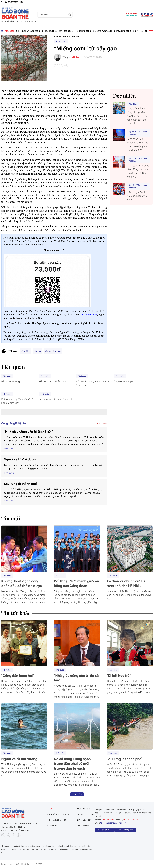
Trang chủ (58, 36)
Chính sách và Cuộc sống (28, 31)
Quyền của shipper (124, 381)
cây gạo (37, 351)
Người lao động (83, 31)
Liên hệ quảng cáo (125, 830)
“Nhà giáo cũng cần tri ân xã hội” (28, 431)
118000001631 (89, 314)
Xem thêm (102, 423)
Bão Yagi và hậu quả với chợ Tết (56, 399)
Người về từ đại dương (21, 459)
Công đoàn (69, 31)
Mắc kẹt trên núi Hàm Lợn (52, 381)
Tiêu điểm (9, 31)
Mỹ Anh (76, 57)
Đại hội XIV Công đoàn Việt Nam (138, 133)
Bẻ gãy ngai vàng (11, 381)
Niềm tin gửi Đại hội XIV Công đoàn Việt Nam (137, 196)
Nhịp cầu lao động (122, 31)
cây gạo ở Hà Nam (53, 351)
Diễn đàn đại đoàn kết (52, 31)
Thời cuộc (76, 36)
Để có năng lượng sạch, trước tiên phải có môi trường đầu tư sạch (73, 764)
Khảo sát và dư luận (102, 31)
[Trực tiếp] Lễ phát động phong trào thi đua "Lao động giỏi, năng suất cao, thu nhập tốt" (137, 116)
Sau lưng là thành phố (20, 484)
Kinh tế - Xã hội (140, 31)
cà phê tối (25, 351)
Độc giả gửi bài (105, 830)
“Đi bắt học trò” (119, 676)
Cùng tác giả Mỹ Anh (14, 423)
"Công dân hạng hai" (18, 676)
